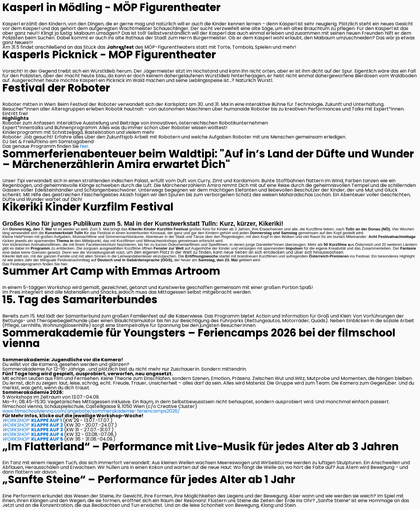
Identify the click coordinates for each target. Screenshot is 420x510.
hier (84, 146)
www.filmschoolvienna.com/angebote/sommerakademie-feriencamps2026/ (91, 411)
